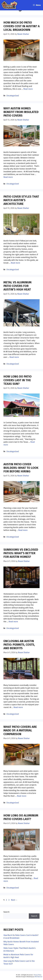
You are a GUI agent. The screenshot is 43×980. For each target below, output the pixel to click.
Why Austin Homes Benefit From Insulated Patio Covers (21, 112)
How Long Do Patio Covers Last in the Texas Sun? (17, 380)
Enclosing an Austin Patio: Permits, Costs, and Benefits (19, 645)
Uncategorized (13, 96)
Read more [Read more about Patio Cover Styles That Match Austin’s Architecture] (15, 263)
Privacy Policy (37, 975)
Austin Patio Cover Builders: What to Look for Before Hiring (21, 468)
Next (14, 900)
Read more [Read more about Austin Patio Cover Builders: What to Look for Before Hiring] (23, 530)
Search (6, 912)
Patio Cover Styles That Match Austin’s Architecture (21, 200)
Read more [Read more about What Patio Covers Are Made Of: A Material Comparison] (22, 796)
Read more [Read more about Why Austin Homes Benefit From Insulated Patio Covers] (8, 177)
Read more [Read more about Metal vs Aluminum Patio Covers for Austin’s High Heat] (14, 357)
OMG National (38, 977)
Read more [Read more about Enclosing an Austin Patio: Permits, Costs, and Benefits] (18, 707)
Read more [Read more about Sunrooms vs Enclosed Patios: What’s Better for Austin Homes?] (13, 622)
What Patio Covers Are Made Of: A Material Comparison (20, 730)
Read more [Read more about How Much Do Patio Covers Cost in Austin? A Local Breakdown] (28, 89)
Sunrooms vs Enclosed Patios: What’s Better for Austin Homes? (21, 553)
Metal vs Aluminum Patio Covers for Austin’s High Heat (17, 286)
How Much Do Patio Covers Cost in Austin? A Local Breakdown (21, 26)
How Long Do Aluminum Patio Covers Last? (21, 817)
